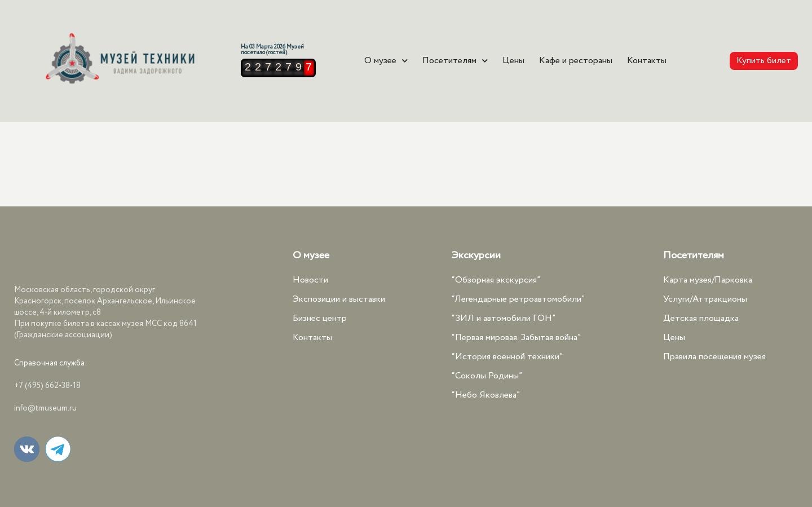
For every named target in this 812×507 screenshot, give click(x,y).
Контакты (647, 61)
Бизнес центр (320, 318)
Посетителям (455, 61)
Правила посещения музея (714, 357)
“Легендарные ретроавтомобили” (518, 299)
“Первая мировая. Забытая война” (516, 338)
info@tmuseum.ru (45, 408)
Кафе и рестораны (576, 61)
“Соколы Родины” (487, 376)
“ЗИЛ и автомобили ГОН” (504, 318)
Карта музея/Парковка (708, 280)
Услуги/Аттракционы (705, 299)
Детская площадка (701, 318)
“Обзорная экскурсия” (496, 280)
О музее (386, 61)
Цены (513, 61)
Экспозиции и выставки (339, 299)
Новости (310, 280)
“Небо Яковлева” (486, 395)
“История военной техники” (507, 357)
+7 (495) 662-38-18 (47, 386)
